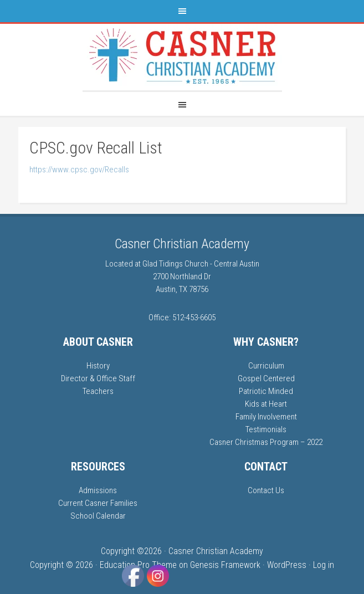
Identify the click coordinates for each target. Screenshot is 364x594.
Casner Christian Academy (182, 244)
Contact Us (266, 490)
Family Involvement (266, 417)
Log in (324, 565)
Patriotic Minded (266, 391)
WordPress (287, 565)
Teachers (98, 391)
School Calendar (98, 516)
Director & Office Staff (98, 378)
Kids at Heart (266, 404)
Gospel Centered (266, 378)
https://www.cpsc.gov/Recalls (79, 170)
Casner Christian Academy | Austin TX (182, 57)
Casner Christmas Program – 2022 (266, 442)
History (98, 366)
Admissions (98, 490)
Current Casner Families (98, 503)
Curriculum (266, 366)
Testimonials (266, 429)
